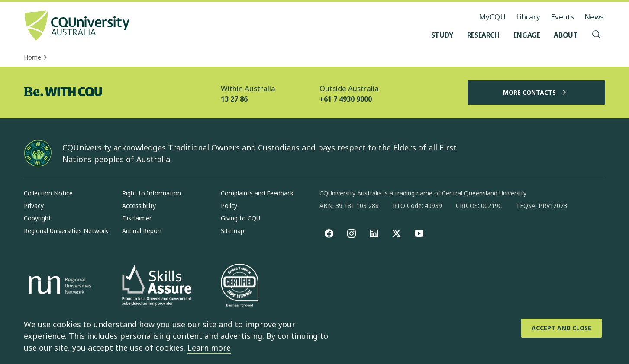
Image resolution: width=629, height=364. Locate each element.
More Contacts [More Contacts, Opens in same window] (536, 93)
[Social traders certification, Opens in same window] (239, 286)
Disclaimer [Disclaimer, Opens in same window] (137, 218)
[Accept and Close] (561, 328)
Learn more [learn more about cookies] (209, 348)
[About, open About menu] (566, 35)
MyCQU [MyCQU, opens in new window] (492, 17)
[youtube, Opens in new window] (419, 233)
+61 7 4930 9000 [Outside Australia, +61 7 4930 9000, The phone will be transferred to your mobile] (346, 99)
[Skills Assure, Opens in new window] (157, 286)
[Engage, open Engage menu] (527, 35)
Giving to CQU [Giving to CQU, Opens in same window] (240, 218)
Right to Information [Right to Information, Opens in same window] (152, 193)
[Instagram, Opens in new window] (352, 233)
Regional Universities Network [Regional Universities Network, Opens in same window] (66, 231)
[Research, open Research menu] (483, 35)
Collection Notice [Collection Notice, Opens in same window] (48, 193)
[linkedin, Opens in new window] (374, 233)
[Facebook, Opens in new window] (329, 233)
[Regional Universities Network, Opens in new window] (58, 286)
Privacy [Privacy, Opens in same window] (34, 206)
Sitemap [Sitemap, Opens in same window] (232, 231)
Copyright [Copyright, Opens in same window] (37, 218)
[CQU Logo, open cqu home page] (77, 26)
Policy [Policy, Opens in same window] (229, 206)
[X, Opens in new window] (397, 233)
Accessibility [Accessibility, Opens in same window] (139, 206)
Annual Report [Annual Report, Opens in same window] (142, 231)
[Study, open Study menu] (442, 35)
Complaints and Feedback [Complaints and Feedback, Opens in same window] (257, 193)
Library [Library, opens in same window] (528, 17)
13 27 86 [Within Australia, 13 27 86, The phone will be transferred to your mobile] (234, 99)
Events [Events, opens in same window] (562, 17)
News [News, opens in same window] (594, 17)
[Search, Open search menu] (597, 35)
